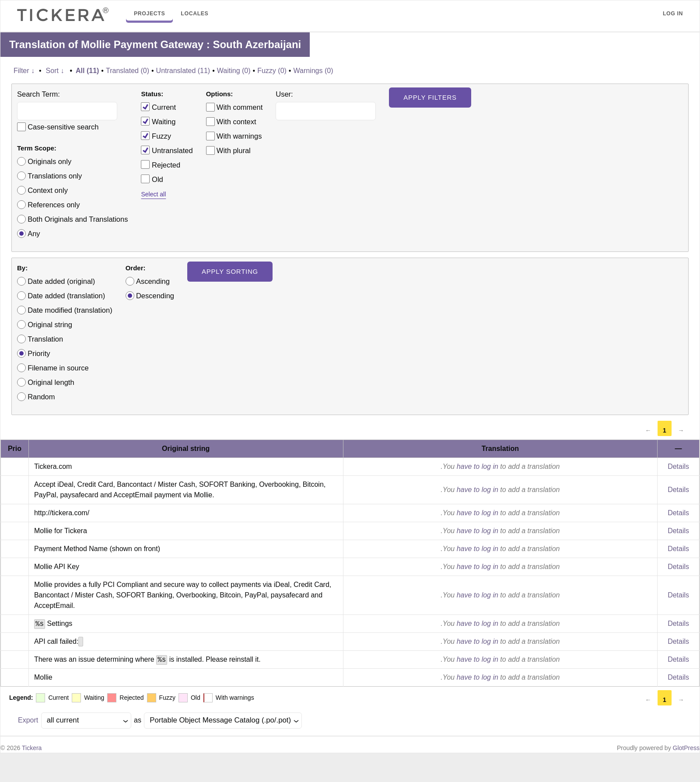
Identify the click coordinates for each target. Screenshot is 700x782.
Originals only (49, 161)
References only (54, 205)
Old (152, 179)
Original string (50, 325)
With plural (234, 150)
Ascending (153, 281)
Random (41, 397)
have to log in (478, 466)
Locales (194, 14)
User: (284, 94)
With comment (240, 107)
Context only (48, 190)
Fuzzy (156, 136)
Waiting (158, 121)
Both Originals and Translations (78, 219)
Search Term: (38, 94)
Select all (153, 194)
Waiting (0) (234, 71)
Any (34, 234)
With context (236, 122)
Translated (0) (128, 71)
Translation (45, 339)
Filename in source (58, 368)
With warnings (239, 136)
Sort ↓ (55, 71)
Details (678, 466)
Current (158, 107)
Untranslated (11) (183, 71)
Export (28, 720)
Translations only (55, 176)
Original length (51, 382)
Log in (673, 14)
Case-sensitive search (63, 127)
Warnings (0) (313, 71)
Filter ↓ (24, 71)
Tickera (32, 748)
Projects (149, 14)
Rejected (161, 164)
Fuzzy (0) (272, 71)
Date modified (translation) (70, 310)
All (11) (87, 71)
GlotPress (686, 748)
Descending (155, 296)
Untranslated (167, 150)
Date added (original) (61, 281)
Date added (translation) (66, 296)
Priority (39, 353)
